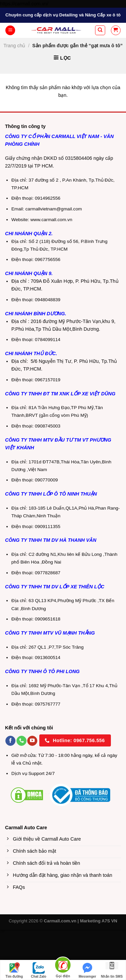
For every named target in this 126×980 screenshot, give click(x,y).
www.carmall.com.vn (51, 220)
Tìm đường (14, 970)
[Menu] (10, 30)
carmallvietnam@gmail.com (54, 209)
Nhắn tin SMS (112, 970)
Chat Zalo (39, 970)
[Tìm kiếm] (100, 30)
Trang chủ (14, 46)
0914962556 (48, 198)
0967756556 (48, 259)
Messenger (87, 970)
